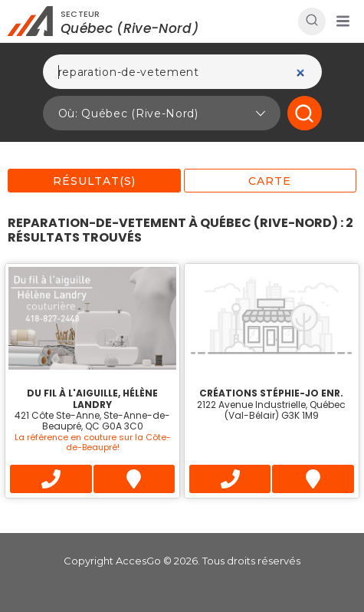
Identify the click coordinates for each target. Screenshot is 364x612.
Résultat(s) (94, 181)
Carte (270, 181)
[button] (343, 21)
